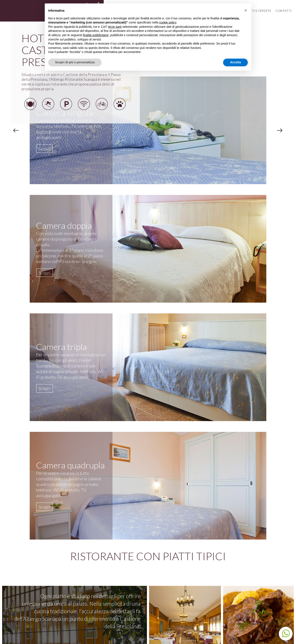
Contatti (284, 11)
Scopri (45, 149)
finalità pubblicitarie (96, 35)
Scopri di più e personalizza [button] (75, 62)
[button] (246, 10)
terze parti (115, 27)
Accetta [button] (235, 62)
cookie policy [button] (168, 22)
